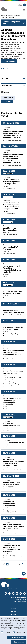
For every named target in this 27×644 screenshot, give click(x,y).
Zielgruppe (13, 92)
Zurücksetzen (8, 98)
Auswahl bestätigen (17, 637)
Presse (13, 614)
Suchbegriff (5, 69)
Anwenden (7, 101)
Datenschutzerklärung (16, 629)
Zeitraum (13, 78)
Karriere (14, 611)
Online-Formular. (9, 61)
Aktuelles (17, 15)
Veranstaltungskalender (8, 17)
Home (3, 15)
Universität (10, 15)
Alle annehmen (18, 642)
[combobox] (13, 72)
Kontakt (13, 609)
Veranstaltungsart (13, 85)
